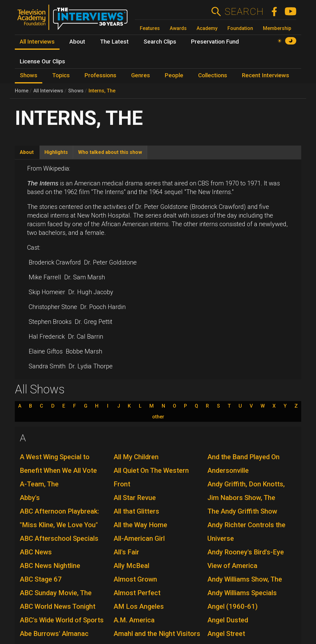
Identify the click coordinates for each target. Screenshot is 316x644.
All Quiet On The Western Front (151, 477)
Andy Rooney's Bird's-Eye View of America (246, 559)
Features (150, 28)
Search (243, 11)
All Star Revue (135, 498)
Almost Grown (135, 579)
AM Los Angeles (139, 606)
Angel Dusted (228, 620)
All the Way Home (140, 525)
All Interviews (48, 91)
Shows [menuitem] (29, 75)
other (158, 417)
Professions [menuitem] (100, 75)
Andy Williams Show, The (245, 579)
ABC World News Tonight (58, 606)
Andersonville (228, 470)
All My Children (136, 457)
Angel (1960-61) (233, 606)
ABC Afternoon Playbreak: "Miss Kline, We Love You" (59, 518)
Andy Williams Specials (242, 593)
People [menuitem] (174, 75)
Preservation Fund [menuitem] (215, 42)
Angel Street (226, 634)
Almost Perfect (137, 593)
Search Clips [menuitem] (160, 42)
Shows (76, 91)
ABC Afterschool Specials (59, 538)
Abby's (30, 498)
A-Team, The (39, 484)
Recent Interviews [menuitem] (266, 75)
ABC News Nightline (50, 566)
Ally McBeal (131, 566)
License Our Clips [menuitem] (42, 61)
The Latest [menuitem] (114, 42)
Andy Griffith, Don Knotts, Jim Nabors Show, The (246, 491)
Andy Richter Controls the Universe (246, 532)
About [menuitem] (77, 42)
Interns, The (102, 91)
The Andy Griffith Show (242, 511)
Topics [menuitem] (61, 75)
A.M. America (134, 620)
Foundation (240, 28)
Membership (277, 28)
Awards (178, 28)
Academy (207, 28)
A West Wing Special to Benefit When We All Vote (58, 464)
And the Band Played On (243, 457)
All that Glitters (136, 511)
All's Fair (126, 552)
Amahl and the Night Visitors (157, 634)
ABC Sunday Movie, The (56, 593)
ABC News (36, 552)
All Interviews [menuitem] (37, 42)
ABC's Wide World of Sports (62, 620)
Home (22, 91)
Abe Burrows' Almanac (54, 634)
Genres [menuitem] (141, 75)
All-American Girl (139, 538)
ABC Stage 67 (41, 579)
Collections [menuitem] (213, 75)
